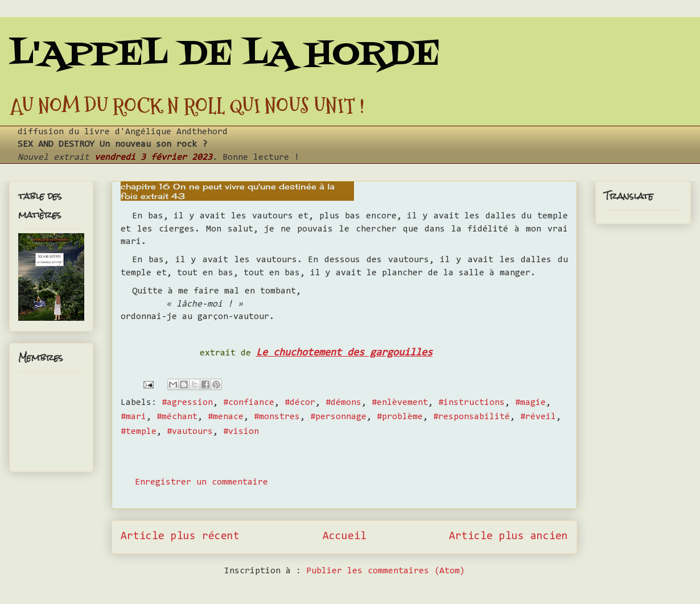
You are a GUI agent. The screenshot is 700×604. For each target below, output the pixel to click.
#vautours (190, 432)
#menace (226, 417)
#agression (187, 403)
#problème (400, 417)
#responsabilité (472, 417)
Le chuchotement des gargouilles (344, 353)
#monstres (277, 417)
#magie (530, 403)
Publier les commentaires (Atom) (386, 571)
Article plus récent (180, 537)
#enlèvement (400, 403)
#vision (241, 432)
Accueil (345, 537)
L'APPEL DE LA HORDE (225, 55)
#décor (300, 403)
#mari (133, 417)
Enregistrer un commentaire (201, 482)
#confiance (249, 403)
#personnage (338, 417)
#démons (343, 403)
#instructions (472, 403)
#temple (139, 432)
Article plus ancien (508, 537)
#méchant (177, 417)
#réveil (538, 417)
